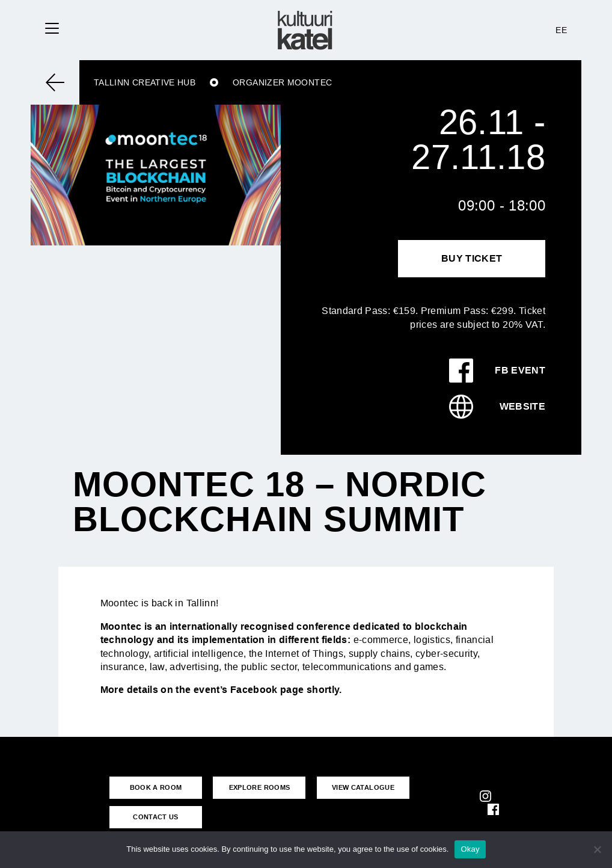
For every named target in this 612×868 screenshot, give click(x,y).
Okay (470, 849)
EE (561, 30)
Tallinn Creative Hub (145, 82)
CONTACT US (156, 817)
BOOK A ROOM (156, 787)
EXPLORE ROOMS (260, 787)
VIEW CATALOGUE (363, 787)
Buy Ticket (472, 258)
